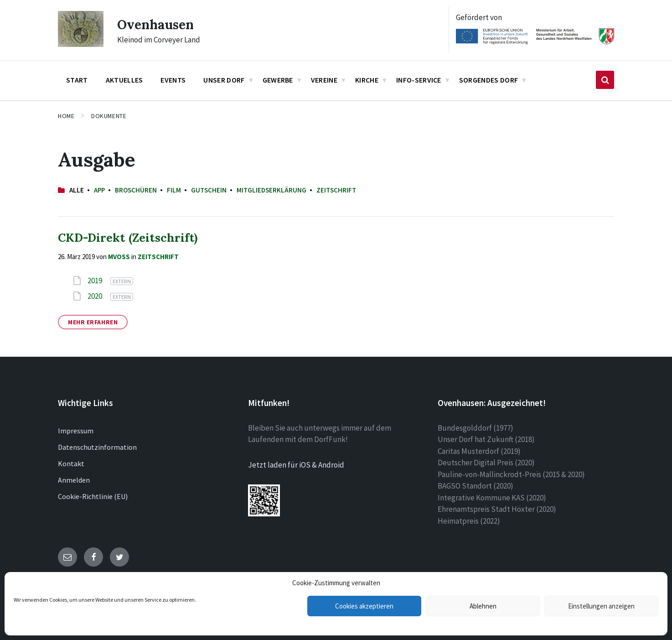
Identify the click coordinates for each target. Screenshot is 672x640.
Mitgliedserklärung (271, 190)
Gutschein (209, 190)
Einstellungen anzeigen (601, 606)
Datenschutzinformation (97, 447)
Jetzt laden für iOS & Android (296, 465)
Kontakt (71, 463)
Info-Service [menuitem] (419, 80)
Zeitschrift (336, 190)
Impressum (76, 431)
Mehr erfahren (93, 322)
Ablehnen (483, 606)
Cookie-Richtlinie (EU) (93, 496)
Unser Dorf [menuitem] (224, 80)
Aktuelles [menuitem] (124, 80)
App (99, 190)
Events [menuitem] (173, 80)
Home (66, 116)
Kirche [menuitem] (367, 80)
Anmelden (74, 480)
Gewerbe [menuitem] (278, 80)
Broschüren (136, 190)
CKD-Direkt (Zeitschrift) (128, 237)
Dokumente (109, 116)
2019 (96, 281)
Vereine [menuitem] (324, 80)
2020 (96, 296)
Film (174, 190)
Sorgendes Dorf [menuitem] (488, 80)
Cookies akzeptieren (364, 606)
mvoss (119, 257)
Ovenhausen (158, 24)
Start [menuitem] (77, 80)
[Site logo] (81, 44)
